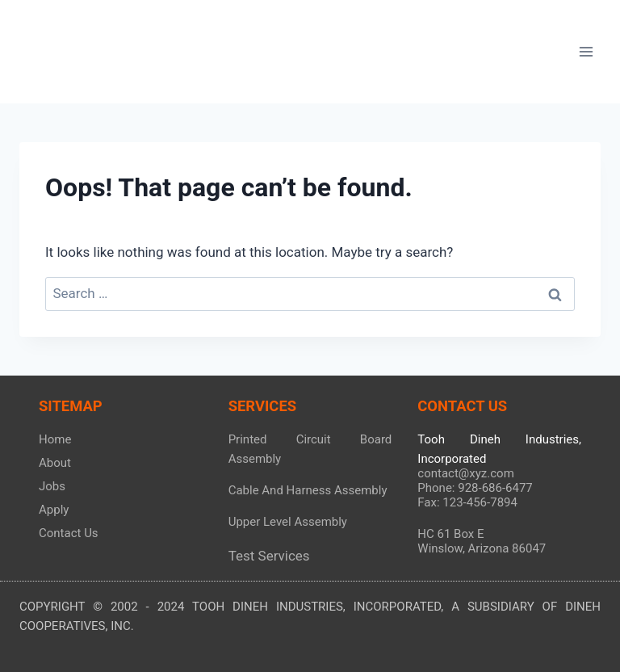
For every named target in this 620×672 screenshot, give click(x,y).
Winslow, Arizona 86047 (482, 548)
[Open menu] (586, 51)
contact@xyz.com (465, 473)
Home (55, 439)
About (55, 463)
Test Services (269, 556)
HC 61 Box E (450, 534)
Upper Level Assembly (288, 522)
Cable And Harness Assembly (308, 490)
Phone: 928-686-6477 (475, 488)
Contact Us (69, 533)
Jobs (52, 486)
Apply (54, 510)
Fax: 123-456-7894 (467, 502)
